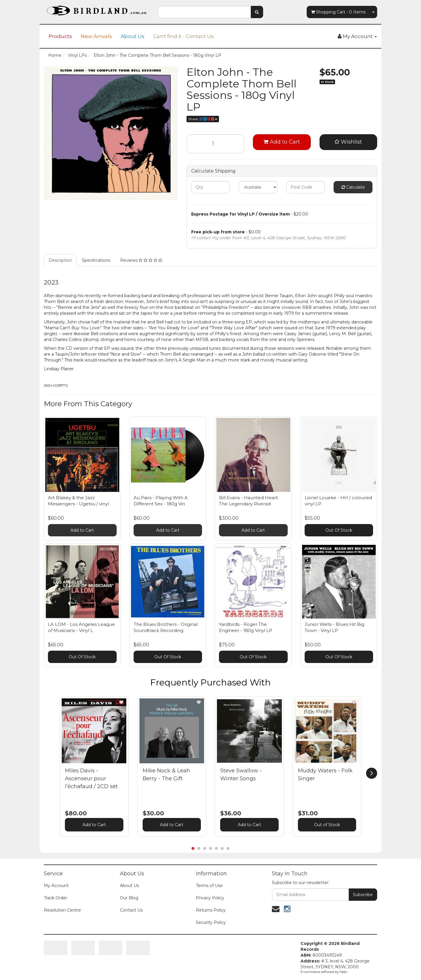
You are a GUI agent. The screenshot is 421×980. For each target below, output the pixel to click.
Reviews (141, 260)
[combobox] (204, 12)
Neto (343, 972)
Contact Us (131, 910)
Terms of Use (209, 886)
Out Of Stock (339, 530)
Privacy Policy (210, 898)
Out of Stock (327, 825)
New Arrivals (96, 36)
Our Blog (129, 898)
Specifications (96, 260)
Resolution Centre (62, 910)
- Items (338, 12)
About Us (133, 36)
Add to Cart (282, 142)
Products (60, 36)
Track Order (56, 898)
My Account (56, 886)
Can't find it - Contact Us (183, 36)
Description (60, 260)
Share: (203, 119)
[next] (372, 773)
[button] (121, 702)
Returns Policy (211, 910)
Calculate (353, 187)
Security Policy (211, 922)
